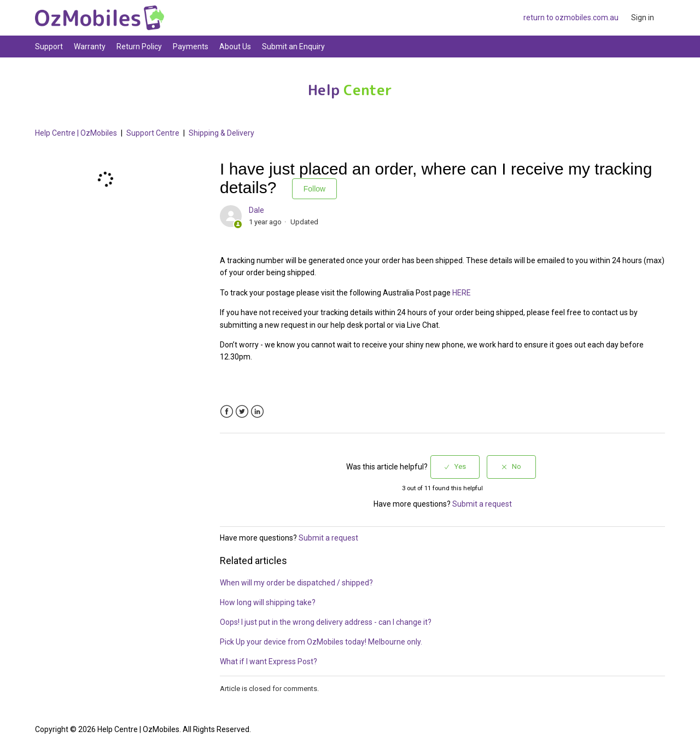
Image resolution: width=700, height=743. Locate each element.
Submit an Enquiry (293, 47)
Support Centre (153, 133)
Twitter (242, 412)
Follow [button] (314, 189)
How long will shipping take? (268, 602)
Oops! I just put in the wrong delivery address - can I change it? (326, 622)
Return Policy (139, 47)
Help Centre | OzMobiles (76, 133)
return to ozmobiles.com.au (571, 18)
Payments (191, 47)
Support (49, 47)
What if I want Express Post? (269, 661)
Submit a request (482, 504)
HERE (462, 293)
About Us (235, 47)
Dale (256, 210)
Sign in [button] (643, 18)
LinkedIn (257, 412)
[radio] (455, 467)
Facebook (227, 412)
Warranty (90, 47)
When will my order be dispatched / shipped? (296, 583)
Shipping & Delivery (221, 133)
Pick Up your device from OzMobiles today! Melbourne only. (321, 642)
